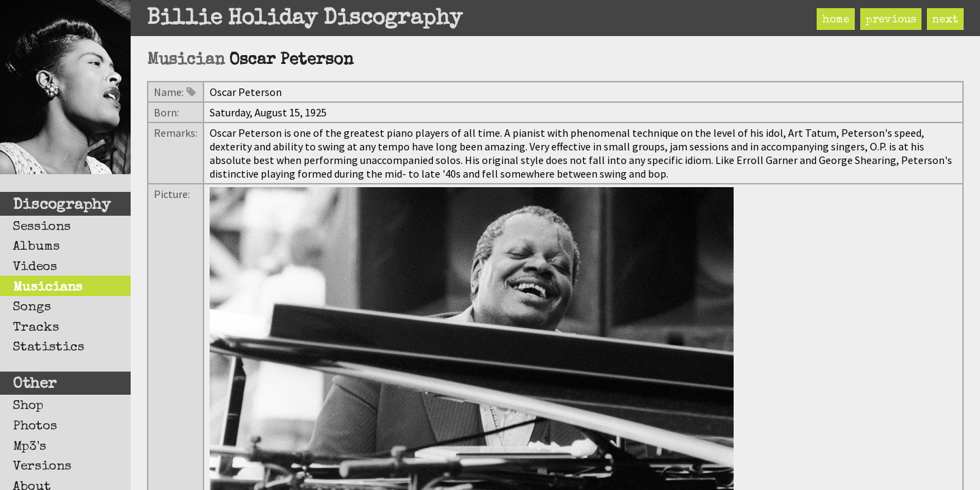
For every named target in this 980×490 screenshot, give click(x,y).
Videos (35, 267)
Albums (36, 247)
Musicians (48, 288)
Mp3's (30, 447)
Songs (32, 308)
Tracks (36, 328)
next (945, 20)
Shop (28, 406)
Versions (42, 467)
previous (891, 20)
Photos (35, 427)
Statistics (49, 348)
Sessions (42, 227)
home (836, 20)
